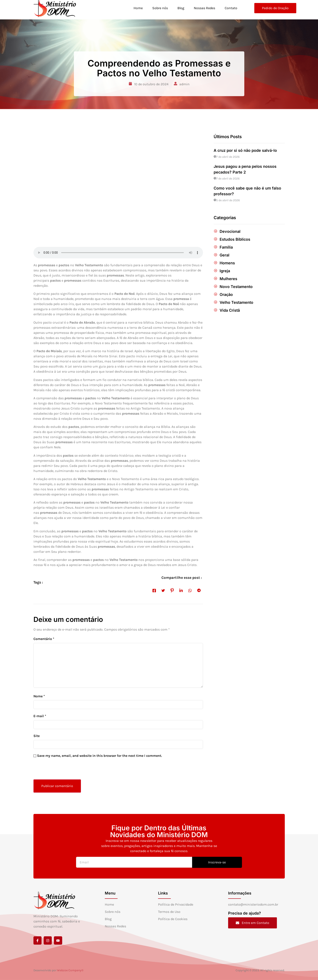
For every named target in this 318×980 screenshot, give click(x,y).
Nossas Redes (204, 8)
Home (137, 8)
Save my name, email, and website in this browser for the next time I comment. (99, 756)
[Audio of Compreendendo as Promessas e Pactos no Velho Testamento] (118, 253)
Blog (180, 8)
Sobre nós (159, 8)
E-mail (40, 716)
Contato (231, 8)
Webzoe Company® (70, 970)
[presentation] (63, 770)
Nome (39, 696)
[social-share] (154, 590)
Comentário (44, 639)
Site (37, 736)
